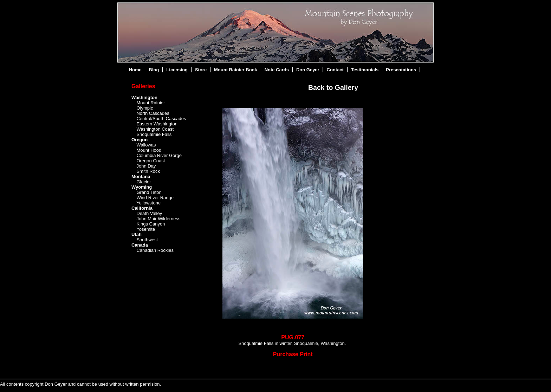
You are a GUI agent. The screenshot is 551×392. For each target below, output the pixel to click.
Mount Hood (149, 150)
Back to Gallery (333, 87)
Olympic (145, 108)
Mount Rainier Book (236, 70)
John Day (146, 166)
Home (135, 70)
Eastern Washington (157, 124)
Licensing (177, 70)
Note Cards (277, 70)
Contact (335, 70)
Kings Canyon (151, 224)
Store (201, 70)
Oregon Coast (151, 161)
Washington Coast (155, 129)
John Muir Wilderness (158, 219)
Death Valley (149, 213)
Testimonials (365, 70)
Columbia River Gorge (159, 155)
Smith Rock (148, 171)
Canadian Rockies (155, 250)
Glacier (144, 182)
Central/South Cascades (161, 119)
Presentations (401, 70)
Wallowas (146, 145)
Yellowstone (148, 203)
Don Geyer (308, 70)
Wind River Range (155, 198)
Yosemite (146, 229)
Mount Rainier (151, 103)
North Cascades (153, 113)
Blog (154, 70)
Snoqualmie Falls (154, 134)
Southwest (147, 240)
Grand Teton (149, 192)
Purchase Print (293, 354)
